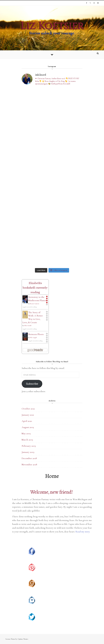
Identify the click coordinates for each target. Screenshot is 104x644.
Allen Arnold (28, 326)
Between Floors (36, 334)
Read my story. (83, 532)
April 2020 (27, 421)
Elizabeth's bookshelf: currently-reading (35, 288)
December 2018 (29, 458)
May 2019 (26, 433)
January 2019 (28, 452)
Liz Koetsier (52, 26)
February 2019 (29, 446)
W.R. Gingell (33, 338)
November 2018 (29, 464)
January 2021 (28, 415)
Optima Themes (23, 639)
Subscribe (32, 384)
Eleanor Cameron (34, 304)
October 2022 (28, 409)
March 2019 (27, 440)
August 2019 (28, 427)
